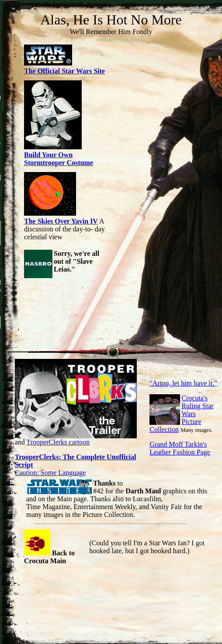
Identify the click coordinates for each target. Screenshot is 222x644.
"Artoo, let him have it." (183, 383)
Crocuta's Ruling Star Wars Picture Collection (181, 414)
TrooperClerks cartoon (58, 442)
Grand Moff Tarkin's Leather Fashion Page (180, 448)
